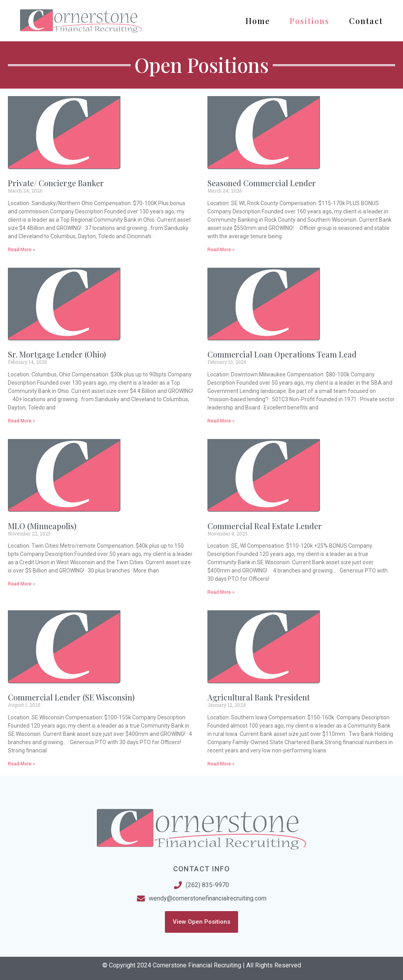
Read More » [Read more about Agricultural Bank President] (221, 764)
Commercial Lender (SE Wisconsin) (71, 697)
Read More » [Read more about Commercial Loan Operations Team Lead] (221, 421)
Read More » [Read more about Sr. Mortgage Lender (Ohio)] (21, 421)
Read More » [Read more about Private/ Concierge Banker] (21, 250)
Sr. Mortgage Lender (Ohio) (57, 354)
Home (258, 21)
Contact (366, 21)
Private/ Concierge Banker (56, 183)
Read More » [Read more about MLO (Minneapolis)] (21, 584)
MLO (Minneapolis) (42, 526)
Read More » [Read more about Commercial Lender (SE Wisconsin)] (21, 764)
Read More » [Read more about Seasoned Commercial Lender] (221, 250)
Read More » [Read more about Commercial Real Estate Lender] (221, 592)
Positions (310, 21)
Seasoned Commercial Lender (262, 183)
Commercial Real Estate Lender (265, 526)
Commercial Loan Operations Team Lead (282, 354)
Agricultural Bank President (259, 697)
